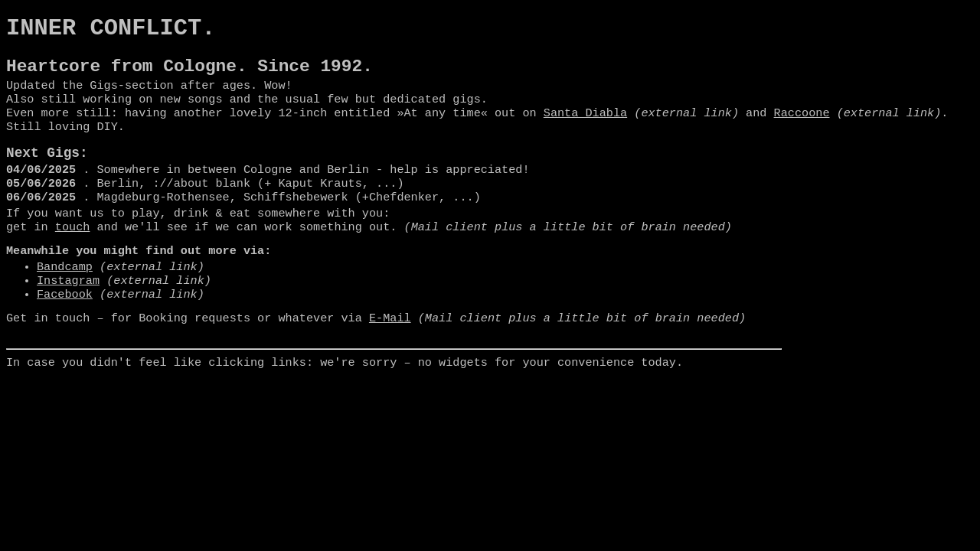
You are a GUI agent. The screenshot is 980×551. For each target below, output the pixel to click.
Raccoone (801, 126)
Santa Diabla (585, 126)
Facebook (65, 326)
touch (73, 253)
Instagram (68, 311)
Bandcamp (65, 295)
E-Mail (390, 351)
